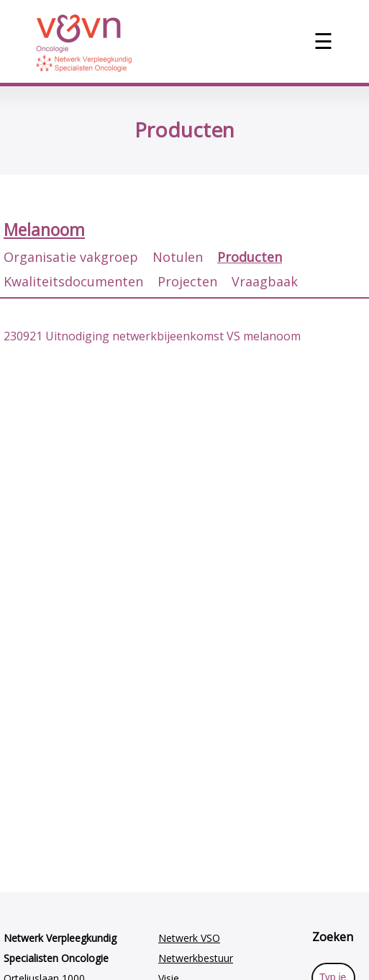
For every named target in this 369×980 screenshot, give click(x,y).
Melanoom (44, 230)
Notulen (178, 257)
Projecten (187, 281)
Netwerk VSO (189, 938)
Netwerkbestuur (196, 958)
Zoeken (333, 937)
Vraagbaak (265, 281)
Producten (250, 257)
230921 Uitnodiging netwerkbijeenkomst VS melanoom (152, 336)
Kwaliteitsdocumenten (73, 281)
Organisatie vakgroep (71, 257)
